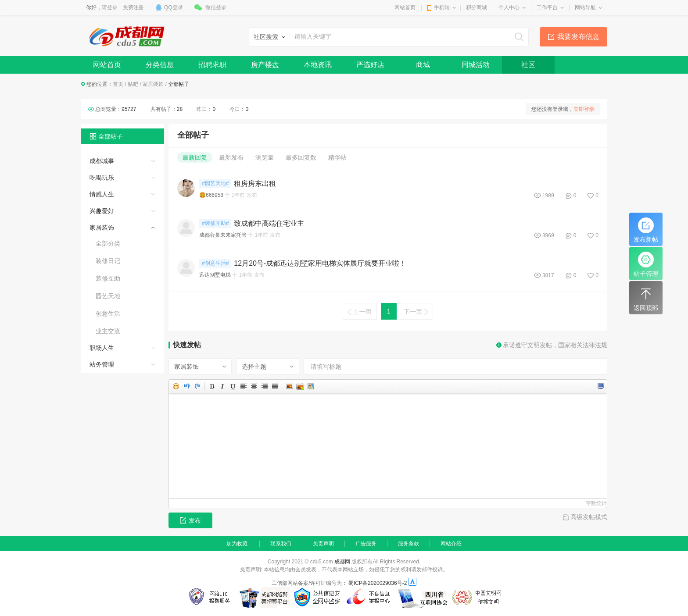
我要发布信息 (578, 37)
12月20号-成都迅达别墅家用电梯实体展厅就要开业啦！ (320, 263)
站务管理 (102, 364)
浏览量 (265, 157)
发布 (190, 520)
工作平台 (547, 7)
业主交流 (108, 331)
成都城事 (102, 161)
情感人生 (102, 194)
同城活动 (476, 65)
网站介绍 (451, 544)
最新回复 (195, 157)
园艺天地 (108, 296)
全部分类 (108, 243)
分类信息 (160, 65)
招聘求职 (212, 65)
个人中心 (509, 7)
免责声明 (323, 544)
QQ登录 (174, 7)
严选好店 (370, 65)
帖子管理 (646, 264)
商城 (423, 65)
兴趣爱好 (102, 211)
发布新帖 (646, 230)
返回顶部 (646, 299)
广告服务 (366, 544)
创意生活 (108, 313)
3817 (548, 275)
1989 (548, 196)
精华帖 (337, 157)
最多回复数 (301, 157)
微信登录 (216, 7)
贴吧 (133, 84)
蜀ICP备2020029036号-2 (378, 583)
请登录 (110, 7)
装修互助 (108, 278)
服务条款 (408, 544)
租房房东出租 (255, 183)
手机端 (442, 7)
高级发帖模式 (589, 517)
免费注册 (133, 7)
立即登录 (584, 109)
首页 (118, 84)
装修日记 (108, 261)
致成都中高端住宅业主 (269, 223)
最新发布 (231, 157)
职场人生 (102, 348)
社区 (528, 65)
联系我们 (281, 544)
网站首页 (405, 7)
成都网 (342, 562)
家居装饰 (153, 84)
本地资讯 (318, 65)
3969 (548, 235)
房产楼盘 (265, 65)
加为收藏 (237, 544)
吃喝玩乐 (102, 178)
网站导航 (585, 7)
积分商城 (477, 7)
